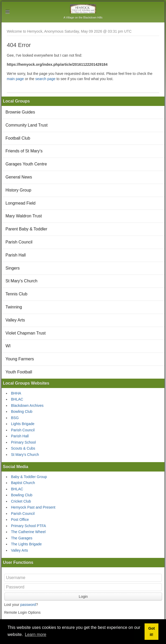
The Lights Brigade (26, 544)
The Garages (22, 538)
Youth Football (19, 372)
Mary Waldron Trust (24, 216)
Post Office (20, 520)
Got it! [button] (151, 631)
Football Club (18, 138)
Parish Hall (16, 255)
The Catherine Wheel (28, 532)
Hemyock (83, 9)
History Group (18, 190)
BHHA (16, 393)
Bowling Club (22, 412)
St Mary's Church (21, 281)
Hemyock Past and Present (33, 507)
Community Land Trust (27, 125)
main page (15, 79)
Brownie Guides (20, 112)
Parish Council (19, 242)
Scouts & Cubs (23, 448)
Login (83, 597)
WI (8, 346)
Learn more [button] (36, 634)
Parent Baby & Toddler (26, 229)
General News (19, 177)
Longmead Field (21, 203)
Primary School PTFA (28, 526)
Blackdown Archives (27, 406)
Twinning (14, 307)
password (28, 605)
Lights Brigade (23, 424)
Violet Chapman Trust (26, 333)
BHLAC (17, 399)
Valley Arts (15, 320)
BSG (15, 418)
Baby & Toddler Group (29, 477)
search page (45, 79)
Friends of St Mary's (24, 151)
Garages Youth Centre (26, 164)
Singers (13, 268)
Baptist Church (23, 483)
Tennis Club (16, 294)
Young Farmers (20, 359)
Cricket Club (21, 501)
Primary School (23, 442)
